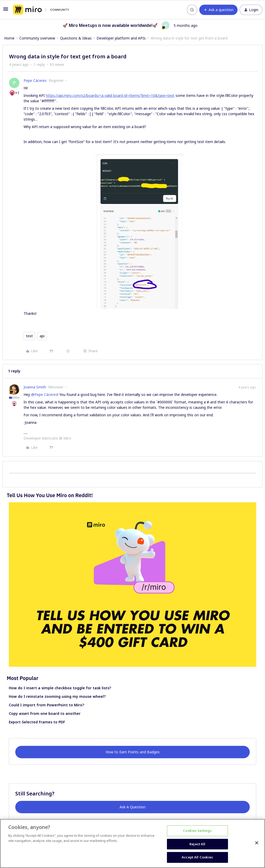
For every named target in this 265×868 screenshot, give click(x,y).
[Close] (257, 843)
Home (9, 38)
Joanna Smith (35, 387)
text (29, 336)
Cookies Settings (197, 831)
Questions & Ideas (76, 38)
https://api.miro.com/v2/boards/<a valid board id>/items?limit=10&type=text (110, 95)
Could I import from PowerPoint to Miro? (46, 705)
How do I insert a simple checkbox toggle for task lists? (60, 688)
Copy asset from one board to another (45, 713)
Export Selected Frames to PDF (37, 722)
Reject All (197, 844)
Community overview (37, 38)
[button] (6, 11)
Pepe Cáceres (35, 80)
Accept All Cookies (197, 857)
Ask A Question (132, 807)
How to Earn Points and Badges (133, 752)
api (42, 336)
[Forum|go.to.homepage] (41, 10)
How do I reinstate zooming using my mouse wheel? (57, 696)
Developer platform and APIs (121, 38)
